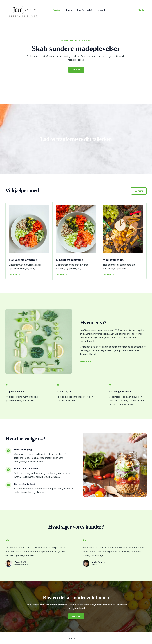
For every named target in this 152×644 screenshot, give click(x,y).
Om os (68, 10)
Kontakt (99, 10)
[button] (141, 10)
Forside (56, 10)
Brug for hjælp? (83, 10)
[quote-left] (7, 540)
